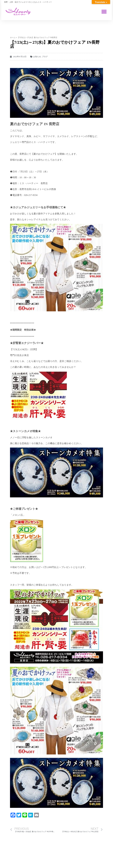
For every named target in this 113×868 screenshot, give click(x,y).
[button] (104, 12)
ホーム (13, 38)
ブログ (45, 57)
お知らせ (37, 57)
